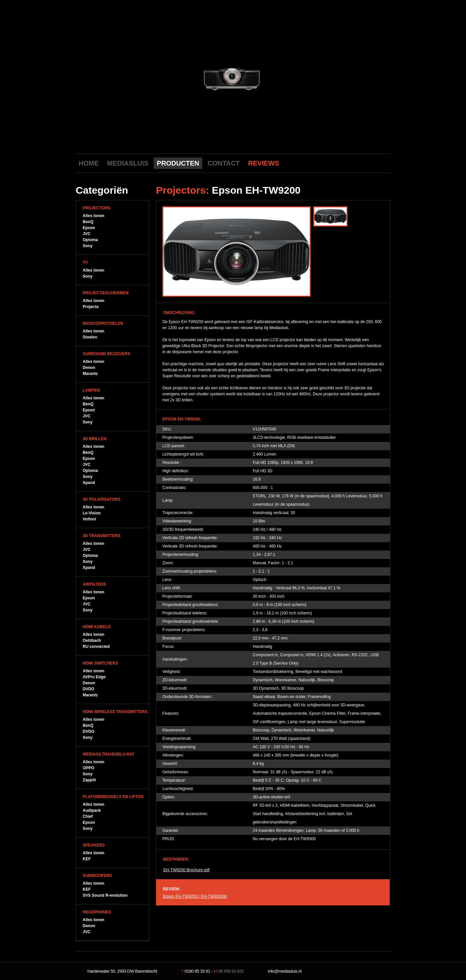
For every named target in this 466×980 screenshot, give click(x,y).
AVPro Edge (94, 677)
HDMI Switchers (100, 663)
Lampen (91, 390)
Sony (88, 246)
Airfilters (94, 584)
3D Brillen (95, 439)
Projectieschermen (106, 293)
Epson (89, 228)
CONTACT (224, 163)
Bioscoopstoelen (103, 323)
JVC (87, 234)
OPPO (89, 768)
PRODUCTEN (178, 163)
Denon (89, 368)
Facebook (363, 163)
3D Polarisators (102, 499)
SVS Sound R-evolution (105, 895)
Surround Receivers (106, 354)
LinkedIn (384, 163)
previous (173, 78)
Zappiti (89, 780)
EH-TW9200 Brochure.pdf (186, 870)
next (292, 78)
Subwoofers (97, 876)
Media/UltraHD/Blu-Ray (109, 754)
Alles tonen (94, 216)
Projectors (96, 208)
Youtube (353, 163)
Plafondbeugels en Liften (113, 797)
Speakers (94, 845)
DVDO (89, 689)
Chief (88, 816)
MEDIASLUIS (128, 163)
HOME (89, 163)
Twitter (373, 163)
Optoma (90, 240)
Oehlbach (92, 641)
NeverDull (369, 971)
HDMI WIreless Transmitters (115, 712)
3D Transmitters (102, 536)
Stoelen (90, 337)
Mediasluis (234, 36)
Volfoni (89, 519)
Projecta (91, 307)
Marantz (90, 374)
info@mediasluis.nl (285, 971)
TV (85, 263)
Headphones (97, 912)
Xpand (89, 483)
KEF (87, 859)
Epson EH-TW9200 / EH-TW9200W (195, 896)
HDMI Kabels (97, 627)
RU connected (96, 647)
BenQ (88, 222)
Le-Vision (92, 513)
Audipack (92, 810)
